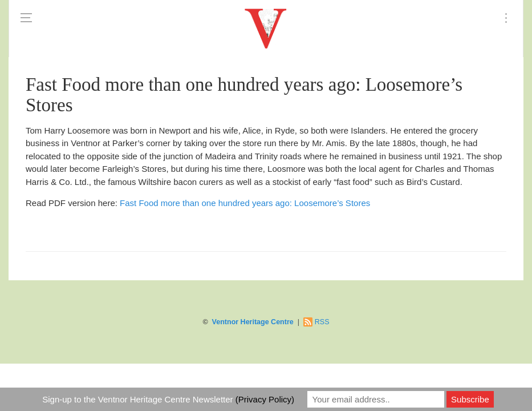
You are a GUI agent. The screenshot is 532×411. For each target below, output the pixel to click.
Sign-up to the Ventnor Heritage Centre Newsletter (168, 399)
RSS (322, 322)
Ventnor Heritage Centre (253, 322)
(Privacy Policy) (265, 399)
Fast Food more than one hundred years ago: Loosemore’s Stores (245, 203)
